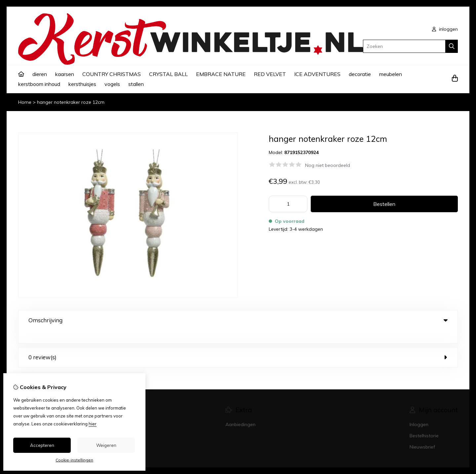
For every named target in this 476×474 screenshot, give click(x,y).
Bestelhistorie (424, 422)
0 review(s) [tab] (238, 344)
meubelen (391, 74)
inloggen (445, 29)
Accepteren (42, 445)
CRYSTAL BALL (168, 74)
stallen (136, 84)
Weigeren (106, 445)
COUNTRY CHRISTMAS (112, 74)
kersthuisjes (82, 84)
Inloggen (419, 411)
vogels (112, 84)
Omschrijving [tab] (238, 320)
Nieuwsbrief (422, 434)
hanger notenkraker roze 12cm (71, 102)
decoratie (360, 74)
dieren (40, 74)
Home (25, 102)
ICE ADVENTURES (317, 74)
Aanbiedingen (240, 411)
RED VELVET (270, 74)
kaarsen (65, 74)
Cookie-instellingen (74, 460)
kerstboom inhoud (39, 84)
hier (93, 424)
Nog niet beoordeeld (328, 165)
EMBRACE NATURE (221, 74)
